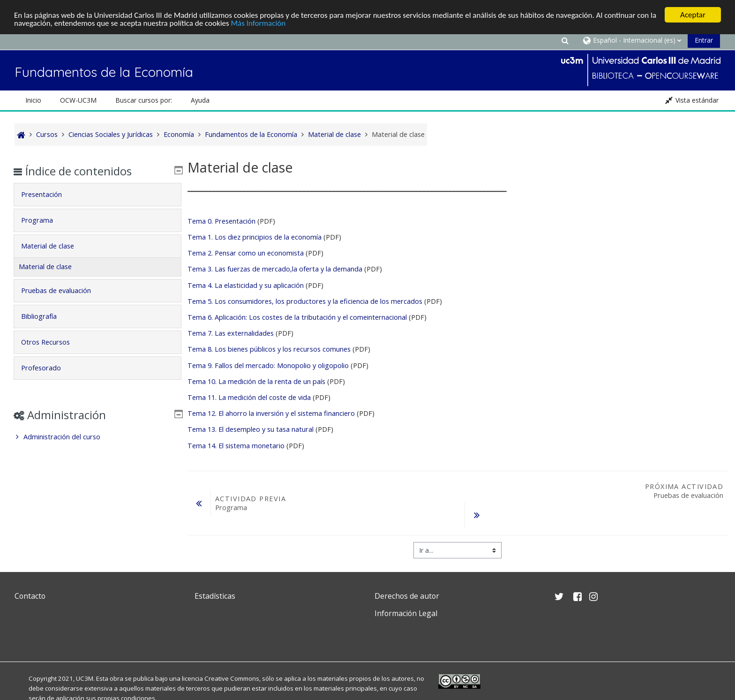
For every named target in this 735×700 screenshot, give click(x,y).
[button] (565, 40)
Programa (44, 220)
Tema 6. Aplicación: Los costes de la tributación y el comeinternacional (297, 317)
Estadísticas (215, 596)
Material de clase (54, 246)
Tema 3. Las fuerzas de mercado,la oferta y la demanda (275, 269)
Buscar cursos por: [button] (144, 100)
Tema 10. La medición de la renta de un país (256, 381)
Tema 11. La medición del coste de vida (249, 397)
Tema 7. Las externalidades (231, 333)
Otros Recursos (52, 342)
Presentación (48, 194)
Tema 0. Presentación (221, 221)
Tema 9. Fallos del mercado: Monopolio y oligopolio (268, 365)
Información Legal (406, 613)
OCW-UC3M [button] (78, 100)
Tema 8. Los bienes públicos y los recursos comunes (270, 349)
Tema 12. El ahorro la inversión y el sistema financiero (271, 413)
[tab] (97, 195)
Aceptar (693, 15)
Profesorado (48, 368)
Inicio (33, 100)
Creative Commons (232, 678)
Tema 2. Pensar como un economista (246, 253)
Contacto (30, 596)
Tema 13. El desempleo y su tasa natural (251, 429)
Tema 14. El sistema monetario (236, 445)
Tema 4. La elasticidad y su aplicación (246, 285)
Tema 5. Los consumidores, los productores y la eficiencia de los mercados (305, 301)
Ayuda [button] (200, 100)
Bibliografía (45, 316)
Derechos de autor (407, 596)
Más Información (259, 23)
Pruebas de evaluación (63, 290)
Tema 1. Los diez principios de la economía (255, 237)
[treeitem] (97, 437)
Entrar (704, 40)
